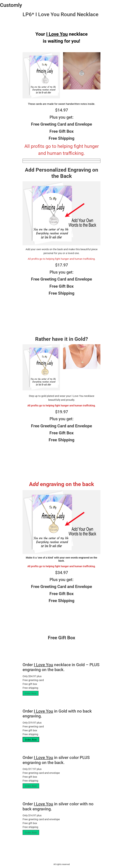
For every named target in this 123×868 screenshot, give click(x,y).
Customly (11, 5)
